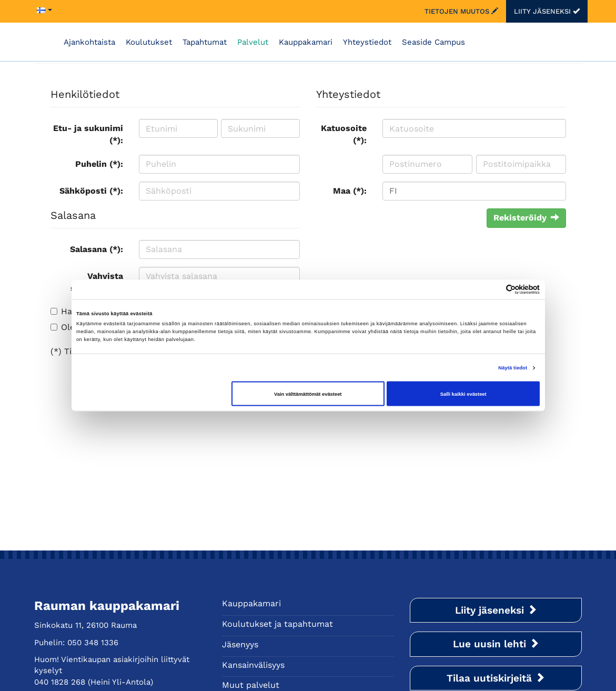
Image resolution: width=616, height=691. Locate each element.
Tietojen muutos (461, 11)
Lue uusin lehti (496, 644)
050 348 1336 (93, 643)
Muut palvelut (251, 685)
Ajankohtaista (89, 42)
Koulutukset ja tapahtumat (277, 624)
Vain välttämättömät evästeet (308, 394)
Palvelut (253, 42)
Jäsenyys (240, 644)
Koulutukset (149, 42)
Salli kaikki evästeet (463, 394)
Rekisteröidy (526, 218)
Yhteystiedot (367, 42)
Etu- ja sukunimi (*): (88, 134)
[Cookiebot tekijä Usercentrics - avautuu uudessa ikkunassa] (494, 289)
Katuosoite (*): (344, 134)
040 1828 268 (60, 682)
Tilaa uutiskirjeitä (496, 678)
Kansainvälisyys (253, 665)
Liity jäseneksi (547, 11)
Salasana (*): (97, 249)
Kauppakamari (306, 42)
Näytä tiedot (513, 368)
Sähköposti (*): (91, 191)
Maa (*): (350, 191)
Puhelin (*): (99, 164)
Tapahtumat (205, 42)
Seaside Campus (433, 42)
